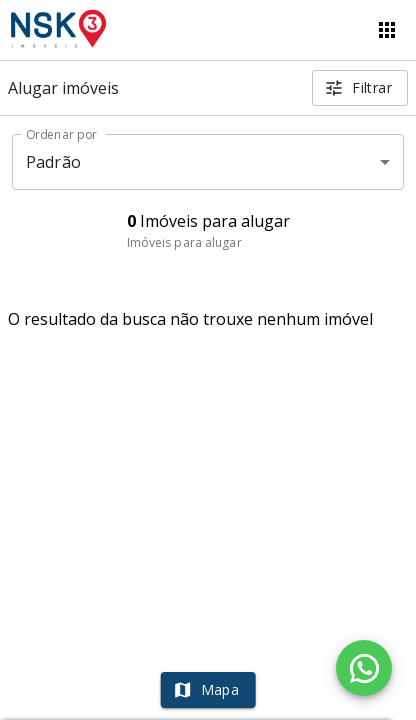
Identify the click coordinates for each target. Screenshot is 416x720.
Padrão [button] (53, 162)
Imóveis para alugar (184, 242)
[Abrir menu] (387, 30)
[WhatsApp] (364, 668)
